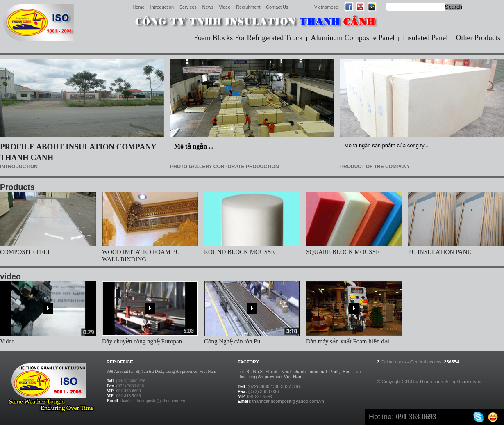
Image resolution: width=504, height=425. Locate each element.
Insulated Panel (425, 38)
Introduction (162, 7)
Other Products (478, 38)
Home (139, 7)
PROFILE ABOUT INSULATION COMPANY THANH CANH (78, 152)
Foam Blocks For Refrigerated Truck (248, 38)
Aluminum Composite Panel (353, 38)
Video (225, 7)
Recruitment (248, 7)
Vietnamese (326, 7)
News (208, 7)
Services (188, 7)
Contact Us (277, 7)
